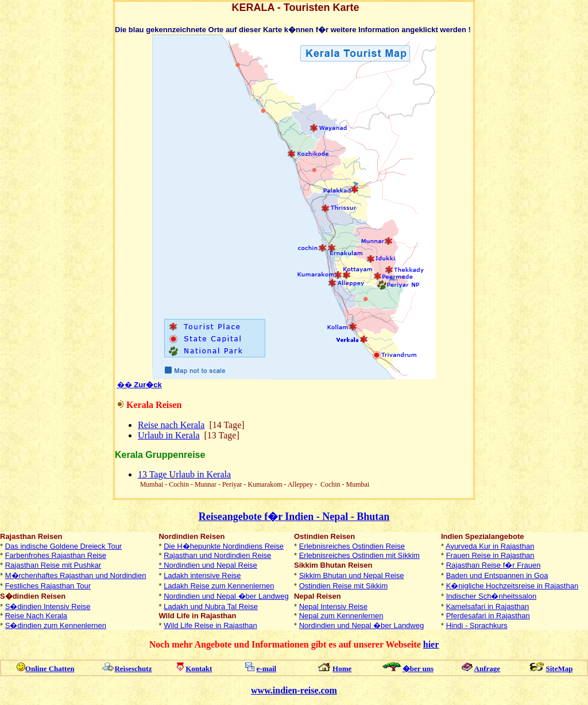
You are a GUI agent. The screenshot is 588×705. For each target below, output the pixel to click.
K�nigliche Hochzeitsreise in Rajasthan (512, 586)
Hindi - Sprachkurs (477, 625)
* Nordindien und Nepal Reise (208, 565)
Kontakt (199, 669)
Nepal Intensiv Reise (333, 606)
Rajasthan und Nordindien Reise (217, 555)
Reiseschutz (133, 669)
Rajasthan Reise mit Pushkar (53, 565)
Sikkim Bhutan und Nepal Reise (352, 575)
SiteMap (560, 669)
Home (342, 669)
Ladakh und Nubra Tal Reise (211, 606)
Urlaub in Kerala (169, 435)
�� (140, 385)
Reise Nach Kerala (36, 616)
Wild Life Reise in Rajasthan (210, 625)
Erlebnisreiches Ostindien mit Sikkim (359, 555)
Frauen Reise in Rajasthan (490, 555)
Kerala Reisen (154, 405)
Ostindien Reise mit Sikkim (344, 586)
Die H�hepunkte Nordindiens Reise (224, 546)
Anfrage (488, 669)
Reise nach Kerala (171, 425)
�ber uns (418, 669)
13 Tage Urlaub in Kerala (184, 474)
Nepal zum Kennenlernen (341, 616)
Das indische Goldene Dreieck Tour (64, 546)
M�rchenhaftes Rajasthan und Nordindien (76, 575)
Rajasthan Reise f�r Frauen (494, 565)
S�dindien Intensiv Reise (48, 606)
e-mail (267, 669)
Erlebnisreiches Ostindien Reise (352, 546)
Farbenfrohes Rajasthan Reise (56, 555)
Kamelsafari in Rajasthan (488, 606)
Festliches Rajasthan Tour (48, 586)
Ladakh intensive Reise (202, 575)
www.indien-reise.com (294, 690)
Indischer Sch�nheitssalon (492, 596)
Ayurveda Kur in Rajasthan (490, 546)
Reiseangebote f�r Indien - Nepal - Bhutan (294, 517)
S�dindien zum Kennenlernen (56, 625)
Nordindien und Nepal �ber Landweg (226, 596)
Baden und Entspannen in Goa (497, 575)
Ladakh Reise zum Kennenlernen (219, 586)
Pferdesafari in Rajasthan (488, 616)
